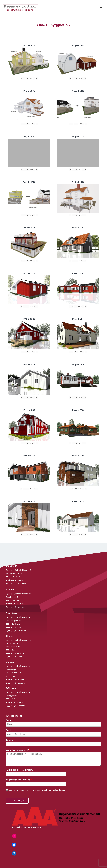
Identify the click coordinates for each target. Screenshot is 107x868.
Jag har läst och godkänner (37, 790)
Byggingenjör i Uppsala (15, 683)
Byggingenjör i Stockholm (16, 583)
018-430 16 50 (19, 679)
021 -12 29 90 (18, 604)
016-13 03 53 (18, 627)
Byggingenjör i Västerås (15, 607)
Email (9, 730)
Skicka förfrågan (17, 801)
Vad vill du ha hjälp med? (18, 750)
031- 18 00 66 (18, 702)
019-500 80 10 (18, 653)
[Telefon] (53, 744)
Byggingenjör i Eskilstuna (16, 631)
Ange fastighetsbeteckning (19, 780)
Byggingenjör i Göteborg (16, 706)
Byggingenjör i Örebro (15, 657)
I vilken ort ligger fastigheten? (20, 770)
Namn (9, 720)
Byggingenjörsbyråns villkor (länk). (49, 790)
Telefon (10, 740)
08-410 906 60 (18, 580)
